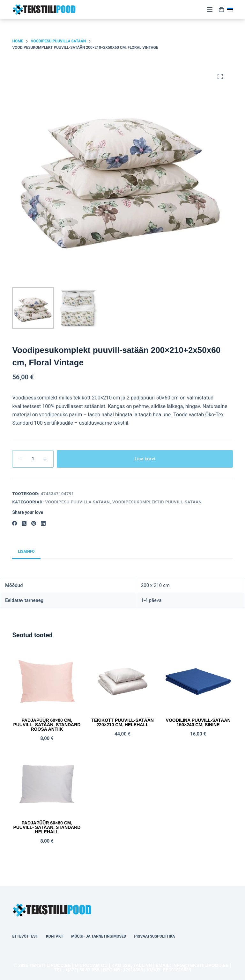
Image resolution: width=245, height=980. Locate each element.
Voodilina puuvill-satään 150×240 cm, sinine (198, 722)
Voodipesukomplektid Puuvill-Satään (157, 502)
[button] (230, 10)
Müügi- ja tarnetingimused (99, 936)
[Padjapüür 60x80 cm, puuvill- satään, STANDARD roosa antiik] (47, 681)
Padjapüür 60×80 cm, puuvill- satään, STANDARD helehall (47, 827)
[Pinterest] (34, 523)
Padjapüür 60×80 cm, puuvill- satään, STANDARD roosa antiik (47, 725)
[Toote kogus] (33, 459)
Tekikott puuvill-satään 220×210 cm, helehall (122, 722)
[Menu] (210, 10)
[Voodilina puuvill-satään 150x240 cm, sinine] (198, 681)
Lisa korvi (145, 459)
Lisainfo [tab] (26, 552)
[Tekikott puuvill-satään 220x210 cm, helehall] (122, 681)
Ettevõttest (25, 936)
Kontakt (55, 936)
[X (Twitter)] (24, 523)
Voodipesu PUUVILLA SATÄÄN (78, 502)
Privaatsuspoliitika (155, 936)
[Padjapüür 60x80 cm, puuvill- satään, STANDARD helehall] (47, 784)
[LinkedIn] (43, 523)
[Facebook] (15, 523)
